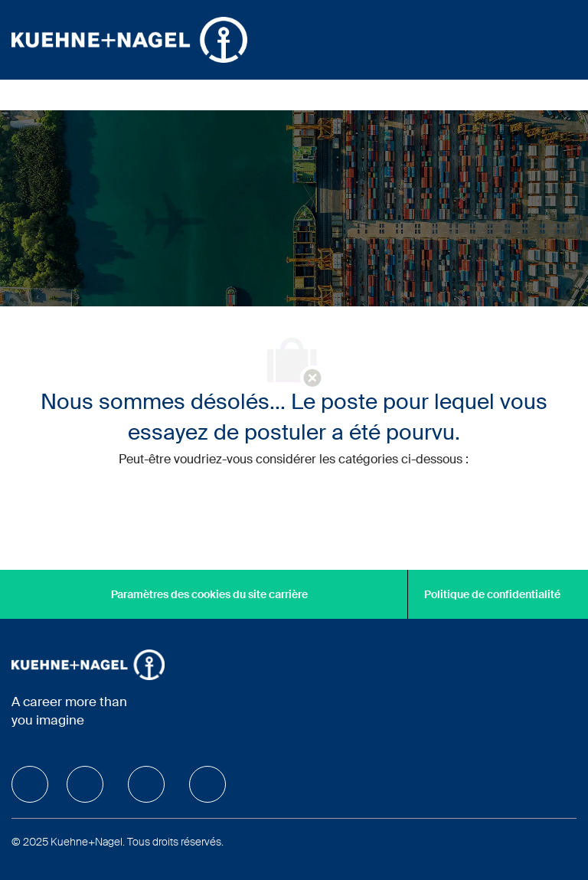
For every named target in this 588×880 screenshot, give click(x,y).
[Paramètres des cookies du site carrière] (209, 594)
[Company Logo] (129, 39)
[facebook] (30, 784)
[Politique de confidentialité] (492, 594)
